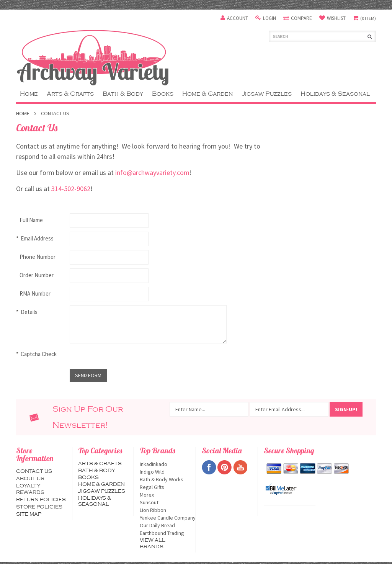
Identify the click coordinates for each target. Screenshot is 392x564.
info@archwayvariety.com (152, 172)
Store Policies (39, 507)
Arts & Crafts (70, 94)
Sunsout (165, 502)
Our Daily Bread (165, 525)
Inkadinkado (165, 464)
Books (163, 94)
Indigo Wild (165, 472)
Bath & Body (123, 94)
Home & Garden (207, 94)
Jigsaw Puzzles (267, 94)
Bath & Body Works (165, 479)
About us (30, 479)
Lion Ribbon (165, 510)
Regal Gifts (165, 487)
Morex (165, 495)
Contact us (34, 471)
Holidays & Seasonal (335, 94)
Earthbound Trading (165, 533)
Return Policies (41, 500)
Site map (29, 514)
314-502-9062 (71, 189)
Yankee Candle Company (165, 518)
